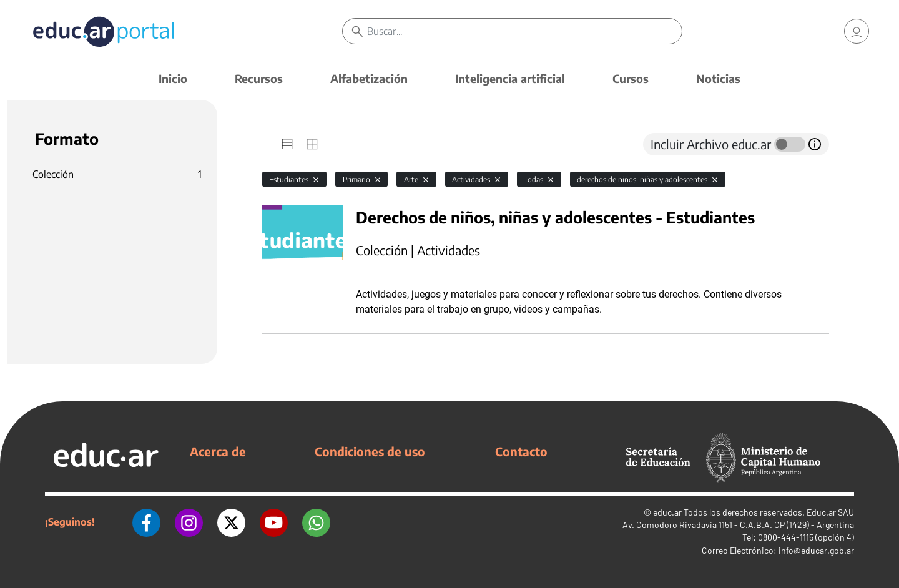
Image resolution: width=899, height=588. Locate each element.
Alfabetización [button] (369, 78)
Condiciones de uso (370, 451)
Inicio (173, 78)
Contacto (521, 451)
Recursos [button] (259, 78)
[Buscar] (524, 31)
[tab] (287, 144)
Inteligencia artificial (510, 78)
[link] (857, 31)
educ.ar (667, 512)
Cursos (631, 78)
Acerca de (218, 451)
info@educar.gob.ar (816, 550)
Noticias (718, 78)
